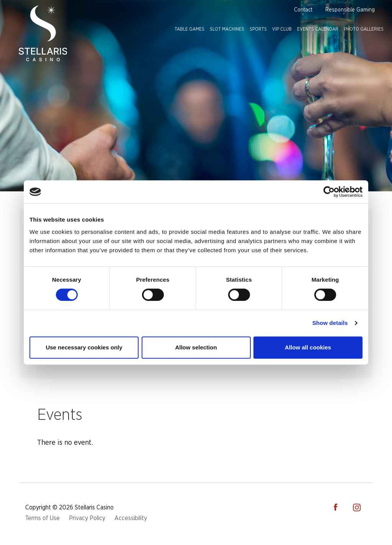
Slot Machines (227, 29)
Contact (303, 10)
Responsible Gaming (350, 10)
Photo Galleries (364, 29)
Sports (258, 29)
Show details (330, 323)
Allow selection (196, 347)
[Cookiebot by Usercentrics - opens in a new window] (329, 192)
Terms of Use (42, 518)
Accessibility (131, 518)
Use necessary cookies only (84, 347)
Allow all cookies (308, 347)
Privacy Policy (87, 518)
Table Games (189, 29)
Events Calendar (318, 29)
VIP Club (282, 29)
